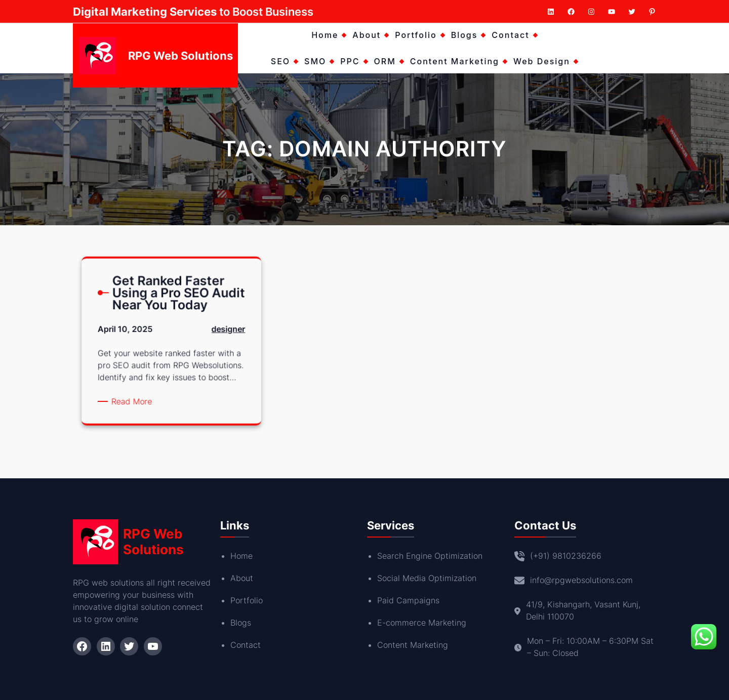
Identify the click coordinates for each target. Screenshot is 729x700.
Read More (138, 400)
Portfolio (247, 600)
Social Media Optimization (427, 578)
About (242, 578)
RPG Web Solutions (180, 56)
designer (221, 336)
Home (241, 556)
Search (392, 556)
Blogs (241, 623)
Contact (246, 645)
